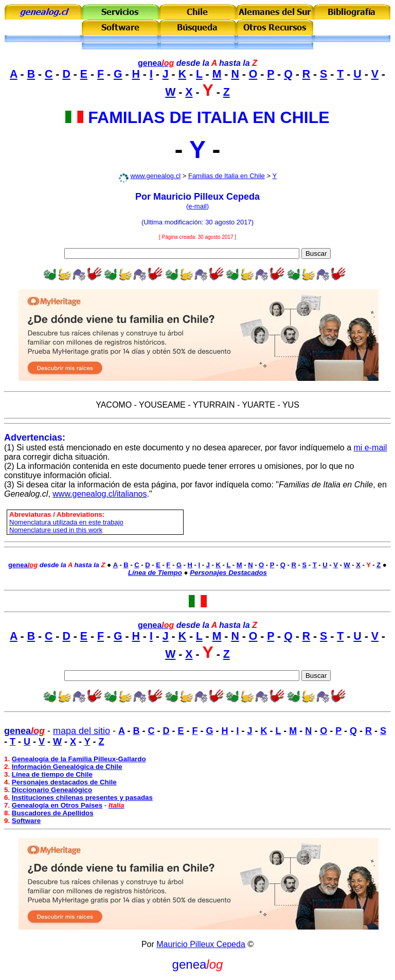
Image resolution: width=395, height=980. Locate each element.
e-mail (197, 206)
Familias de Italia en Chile (227, 176)
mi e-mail (371, 448)
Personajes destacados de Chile (64, 782)
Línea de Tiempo (155, 573)
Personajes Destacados (228, 573)
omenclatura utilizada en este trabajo (68, 522)
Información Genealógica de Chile (67, 767)
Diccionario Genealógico (52, 790)
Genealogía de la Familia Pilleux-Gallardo (79, 759)
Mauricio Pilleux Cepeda (201, 944)
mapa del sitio (82, 731)
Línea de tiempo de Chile (52, 774)
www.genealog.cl (156, 176)
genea (156, 63)
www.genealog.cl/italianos (100, 494)
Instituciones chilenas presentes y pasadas (82, 798)
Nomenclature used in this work (56, 530)
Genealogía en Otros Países (57, 805)
